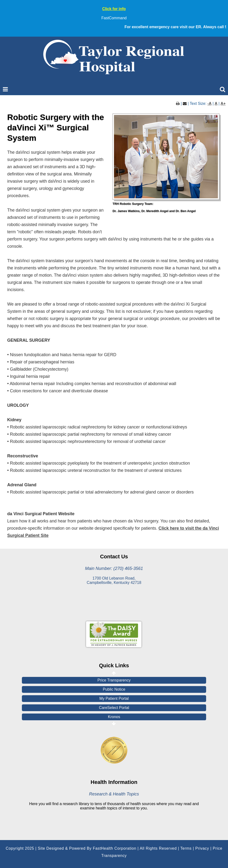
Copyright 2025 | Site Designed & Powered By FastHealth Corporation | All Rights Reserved (91, 848)
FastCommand (114, 18)
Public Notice (114, 689)
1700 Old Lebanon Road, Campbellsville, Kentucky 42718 (114, 580)
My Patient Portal (114, 698)
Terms (186, 848)
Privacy (202, 848)
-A (210, 103)
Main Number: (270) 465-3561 (114, 568)
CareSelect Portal (114, 708)
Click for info (114, 9)
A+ (223, 103)
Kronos (114, 717)
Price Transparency (114, 680)
